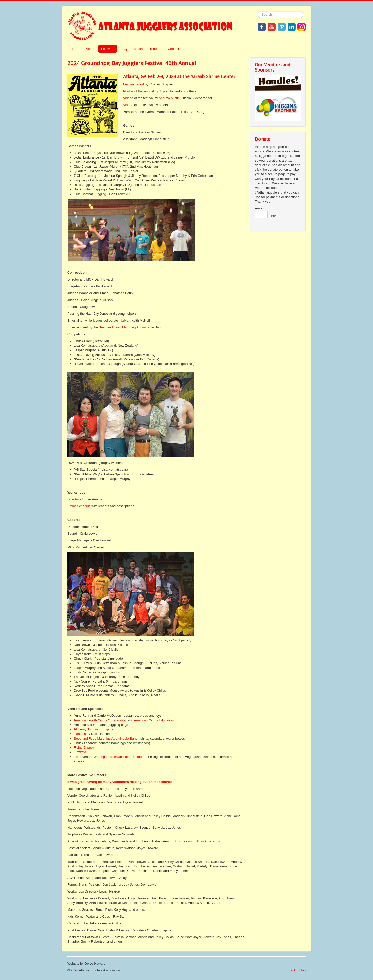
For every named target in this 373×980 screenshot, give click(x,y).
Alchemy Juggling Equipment (95, 729)
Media (138, 49)
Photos (128, 91)
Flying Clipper (84, 748)
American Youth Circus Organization (100, 720)
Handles (80, 734)
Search (258, 11)
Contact (173, 49)
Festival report (134, 84)
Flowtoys (80, 752)
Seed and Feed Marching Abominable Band (106, 738)
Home (75, 49)
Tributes (155, 49)
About (90, 49)
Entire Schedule (79, 506)
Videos (128, 98)
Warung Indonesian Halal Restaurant (120, 757)
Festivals (108, 49)
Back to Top (297, 970)
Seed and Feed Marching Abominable (126, 327)
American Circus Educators (154, 720)
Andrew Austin (169, 98)
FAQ (124, 49)
